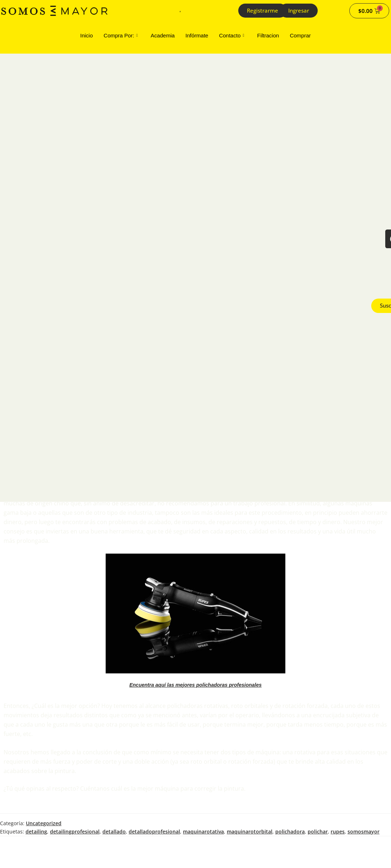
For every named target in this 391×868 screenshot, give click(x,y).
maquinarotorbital (250, 831)
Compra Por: (121, 36)
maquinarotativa (203, 831)
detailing (36, 831)
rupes (338, 831)
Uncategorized (44, 823)
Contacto (231, 36)
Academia (163, 35)
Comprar (300, 35)
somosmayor (364, 831)
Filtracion (268, 35)
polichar (318, 831)
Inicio (86, 35)
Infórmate (197, 35)
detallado (114, 831)
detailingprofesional (75, 831)
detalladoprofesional (154, 831)
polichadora (290, 831)
